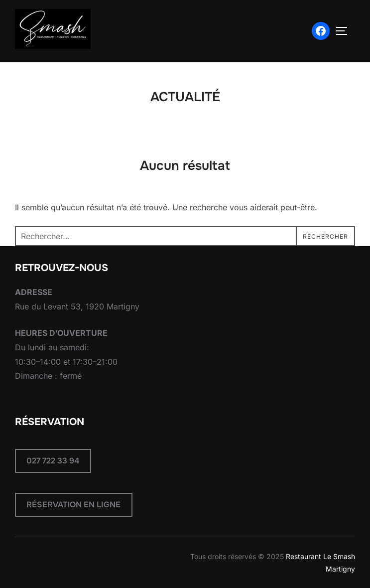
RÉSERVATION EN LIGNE (73, 505)
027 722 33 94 (53, 461)
